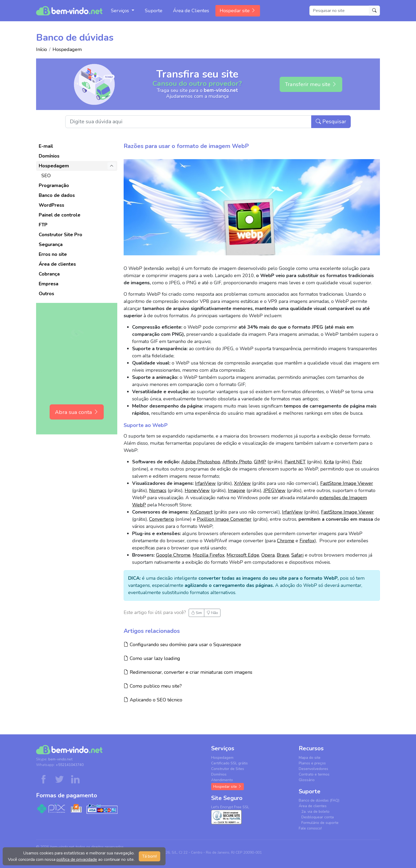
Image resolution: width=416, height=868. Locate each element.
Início (42, 49)
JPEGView (274, 490)
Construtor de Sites (228, 769)
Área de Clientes (191, 11)
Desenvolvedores (313, 769)
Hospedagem (67, 49)
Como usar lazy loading (152, 658)
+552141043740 (70, 765)
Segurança (51, 244)
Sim (196, 613)
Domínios (49, 156)
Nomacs (158, 490)
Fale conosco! (310, 828)
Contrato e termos (314, 774)
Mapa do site (310, 758)
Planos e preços (312, 763)
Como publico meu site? (153, 686)
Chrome (286, 541)
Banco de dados (57, 195)
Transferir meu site (311, 84)
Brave (283, 555)
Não (212, 613)
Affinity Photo (237, 462)
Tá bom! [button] (149, 856)
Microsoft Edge (243, 555)
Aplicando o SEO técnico (153, 700)
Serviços (121, 11)
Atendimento (222, 780)
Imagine (237, 490)
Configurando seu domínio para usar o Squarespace (182, 644)
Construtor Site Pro (60, 235)
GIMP (260, 462)
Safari (297, 555)
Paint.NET (295, 462)
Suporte (154, 11)
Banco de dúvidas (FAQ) (319, 800)
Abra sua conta (77, 412)
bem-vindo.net (60, 759)
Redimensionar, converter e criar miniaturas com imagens (188, 672)
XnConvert (201, 512)
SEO (46, 176)
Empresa (49, 284)
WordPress (51, 205)
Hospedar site (238, 11)
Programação (54, 185)
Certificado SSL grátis (229, 763)
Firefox (307, 541)
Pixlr (357, 462)
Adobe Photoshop (201, 462)
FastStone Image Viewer (347, 483)
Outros (46, 294)
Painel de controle (60, 215)
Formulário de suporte (320, 823)
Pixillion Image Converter (224, 519)
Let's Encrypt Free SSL (230, 807)
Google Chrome (173, 555)
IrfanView (205, 483)
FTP (43, 225)
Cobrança (49, 274)
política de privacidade (77, 859)
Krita (329, 462)
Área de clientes (57, 264)
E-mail (46, 146)
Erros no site (53, 254)
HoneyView (197, 490)
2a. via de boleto (315, 812)
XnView (242, 483)
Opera (268, 555)
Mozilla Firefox (209, 555)
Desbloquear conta (318, 817)
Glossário (307, 780)
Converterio (162, 519)
